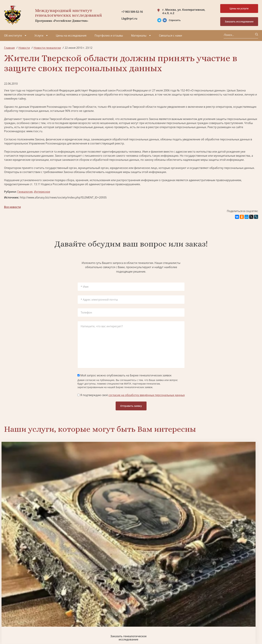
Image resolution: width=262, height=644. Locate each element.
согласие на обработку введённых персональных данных (147, 395)
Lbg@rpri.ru (129, 19)
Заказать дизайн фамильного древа (228, 562)
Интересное (42, 192)
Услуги (39, 36)
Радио (8, 620)
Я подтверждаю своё (131, 395)
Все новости (12, 207)
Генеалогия (25, 192)
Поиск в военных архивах (99, 563)
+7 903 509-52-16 (132, 12)
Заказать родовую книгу (163, 563)
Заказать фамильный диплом (228, 497)
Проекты (10, 602)
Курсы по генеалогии (148, 618)
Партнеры (33, 596)
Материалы (139, 36)
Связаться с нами (170, 36)
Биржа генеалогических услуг (99, 497)
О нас (8, 596)
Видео (8, 614)
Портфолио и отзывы (109, 36)
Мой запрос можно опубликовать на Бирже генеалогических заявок (124, 375)
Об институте (13, 36)
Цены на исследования (71, 36)
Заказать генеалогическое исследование (35, 497)
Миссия (32, 602)
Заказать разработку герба (35, 563)
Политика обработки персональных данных (30, 630)
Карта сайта (107, 632)
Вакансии (33, 608)
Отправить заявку (131, 406)
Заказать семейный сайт (163, 497)
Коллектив (11, 608)
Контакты (33, 614)
